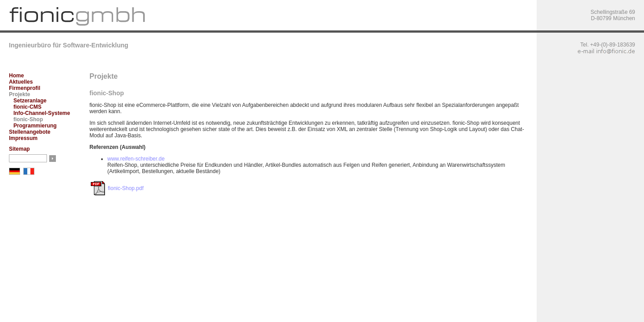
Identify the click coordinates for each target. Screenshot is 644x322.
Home (16, 76)
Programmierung (35, 126)
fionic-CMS (28, 107)
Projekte (19, 94)
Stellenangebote (30, 132)
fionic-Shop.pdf (126, 188)
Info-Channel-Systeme (42, 113)
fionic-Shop (28, 119)
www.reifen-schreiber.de (136, 159)
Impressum (23, 138)
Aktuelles (21, 82)
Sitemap (19, 149)
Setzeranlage (30, 101)
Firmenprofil (25, 88)
